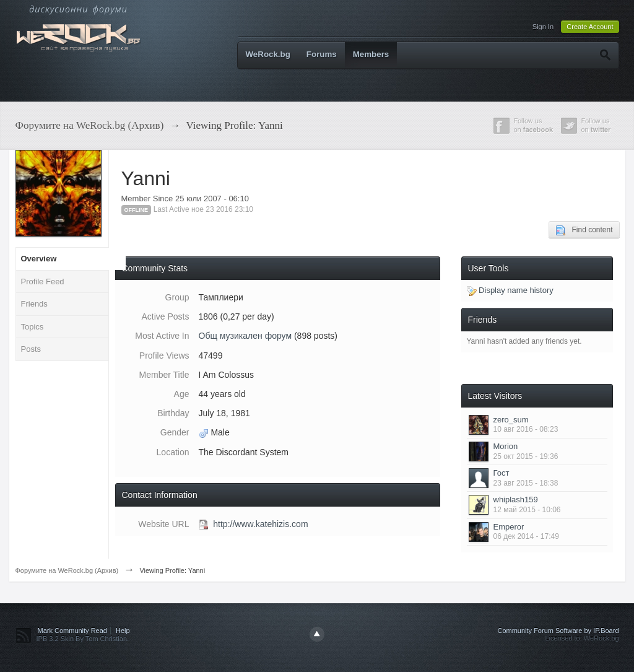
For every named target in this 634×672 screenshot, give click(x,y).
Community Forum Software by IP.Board (558, 631)
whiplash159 (516, 500)
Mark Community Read (72, 631)
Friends (34, 304)
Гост (502, 473)
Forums (322, 54)
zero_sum (511, 420)
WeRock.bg (268, 54)
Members (371, 54)
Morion (506, 446)
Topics (33, 327)
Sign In (543, 27)
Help (123, 631)
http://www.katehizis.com (260, 524)
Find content (584, 230)
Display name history (510, 290)
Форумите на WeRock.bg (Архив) (67, 570)
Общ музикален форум (245, 336)
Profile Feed (43, 281)
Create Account (590, 27)
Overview (39, 259)
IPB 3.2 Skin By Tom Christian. (83, 639)
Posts (31, 349)
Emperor (509, 527)
